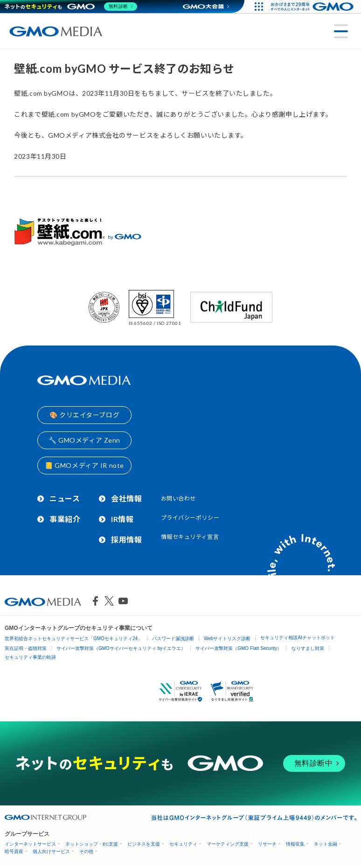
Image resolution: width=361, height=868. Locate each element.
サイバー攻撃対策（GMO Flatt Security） (239, 648)
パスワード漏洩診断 (173, 639)
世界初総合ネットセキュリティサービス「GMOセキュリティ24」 (73, 639)
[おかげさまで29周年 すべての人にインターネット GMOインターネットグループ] (313, 7)
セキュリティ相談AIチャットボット (297, 638)
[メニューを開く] (341, 31)
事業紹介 (65, 519)
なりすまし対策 (308, 648)
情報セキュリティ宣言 (190, 537)
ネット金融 (326, 844)
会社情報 (126, 498)
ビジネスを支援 (144, 844)
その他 (86, 851)
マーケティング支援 (228, 844)
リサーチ (267, 844)
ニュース (65, 498)
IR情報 (122, 519)
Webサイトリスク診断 (227, 639)
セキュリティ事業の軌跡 (30, 657)
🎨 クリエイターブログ (84, 415)
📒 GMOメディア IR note (84, 465)
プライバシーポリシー (190, 518)
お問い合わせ (178, 498)
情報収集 (295, 844)
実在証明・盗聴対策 (26, 648)
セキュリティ (183, 844)
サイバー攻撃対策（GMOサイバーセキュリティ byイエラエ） (121, 648)
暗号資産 (14, 851)
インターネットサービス (30, 844)
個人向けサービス (51, 851)
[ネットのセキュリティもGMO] (72, 7)
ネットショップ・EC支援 (92, 844)
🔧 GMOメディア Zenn (84, 440)
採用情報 (126, 540)
